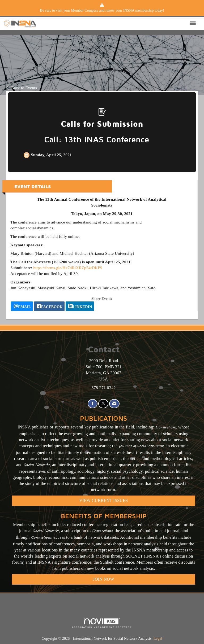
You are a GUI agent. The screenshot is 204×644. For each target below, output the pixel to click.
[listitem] (102, 11)
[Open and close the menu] (117, 24)
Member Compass (84, 10)
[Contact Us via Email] (114, 404)
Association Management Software (102, 623)
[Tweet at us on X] (103, 404)
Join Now (103, 579)
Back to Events (22, 88)
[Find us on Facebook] (93, 404)
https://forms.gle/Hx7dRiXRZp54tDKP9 (68, 268)
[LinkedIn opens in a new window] (80, 306)
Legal (158, 639)
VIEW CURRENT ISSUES (104, 500)
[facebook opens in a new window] (49, 306)
